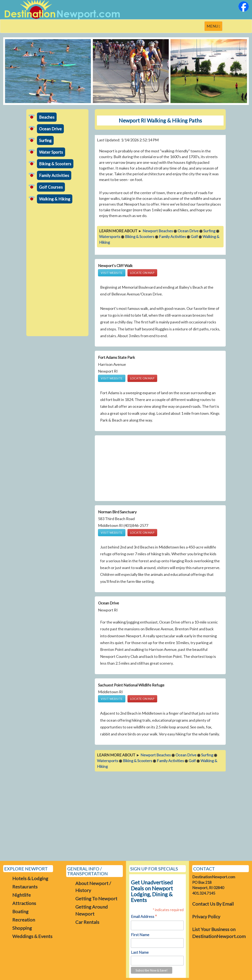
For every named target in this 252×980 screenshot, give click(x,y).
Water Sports (51, 152)
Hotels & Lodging (30, 878)
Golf (194, 237)
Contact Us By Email (213, 904)
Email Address (144, 917)
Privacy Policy (206, 917)
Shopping (22, 928)
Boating (20, 911)
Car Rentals (87, 922)
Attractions (24, 903)
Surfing (45, 140)
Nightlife (22, 895)
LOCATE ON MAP (142, 273)
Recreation (24, 920)
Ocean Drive (50, 129)
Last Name (140, 952)
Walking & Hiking (55, 199)
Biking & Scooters (55, 164)
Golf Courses (51, 187)
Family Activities (54, 175)
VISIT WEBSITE (112, 273)
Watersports (110, 237)
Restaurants (25, 887)
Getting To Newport (96, 899)
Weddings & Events (32, 936)
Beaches (47, 117)
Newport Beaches (158, 231)
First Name (140, 935)
